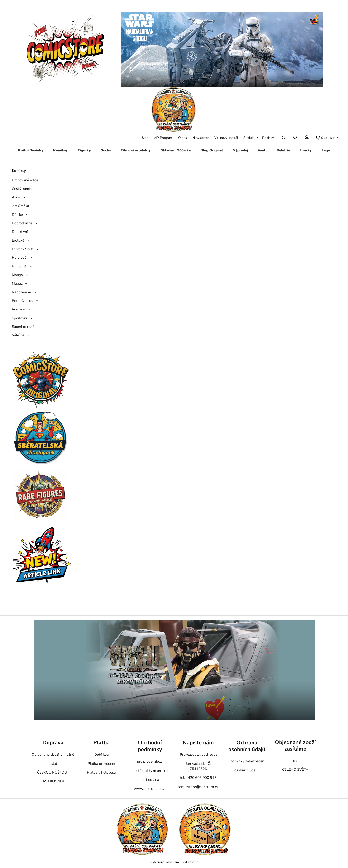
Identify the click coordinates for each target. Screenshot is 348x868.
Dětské (17, 215)
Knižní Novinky (31, 150)
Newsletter (201, 138)
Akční (16, 197)
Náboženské (21, 292)
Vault (262, 150)
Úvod (144, 138)
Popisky (268, 138)
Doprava (53, 743)
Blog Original (212, 150)
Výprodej (240, 150)
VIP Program (163, 138)
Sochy (106, 150)
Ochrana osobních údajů (247, 746)
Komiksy (60, 150)
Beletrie (283, 150)
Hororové (19, 258)
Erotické (18, 240)
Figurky (84, 150)
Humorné (19, 266)
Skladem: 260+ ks (176, 150)
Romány (18, 309)
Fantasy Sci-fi (22, 249)
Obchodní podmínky (150, 746)
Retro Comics (22, 301)
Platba (101, 743)
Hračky (306, 150)
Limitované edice (25, 180)
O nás (183, 138)
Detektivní (20, 232)
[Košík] (321, 138)
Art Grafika (20, 206)
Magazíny (19, 283)
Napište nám (198, 743)
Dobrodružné (22, 223)
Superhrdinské (23, 327)
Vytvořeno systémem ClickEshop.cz (174, 862)
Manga (17, 275)
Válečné (18, 335)
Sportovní (19, 318)
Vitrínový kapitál (226, 138)
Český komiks (22, 189)
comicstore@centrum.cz (198, 787)
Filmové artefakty (136, 150)
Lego (326, 150)
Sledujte (249, 138)
